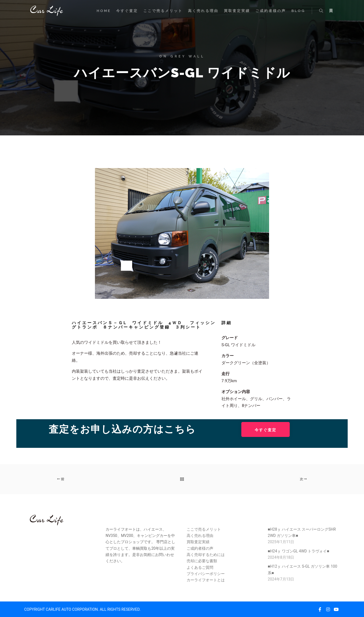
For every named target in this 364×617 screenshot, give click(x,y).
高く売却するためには (206, 555)
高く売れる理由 (200, 536)
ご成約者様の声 (200, 548)
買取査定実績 (198, 542)
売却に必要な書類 (202, 561)
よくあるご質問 (200, 567)
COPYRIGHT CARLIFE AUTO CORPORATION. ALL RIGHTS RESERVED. (82, 609)
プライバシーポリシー (206, 574)
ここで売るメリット (204, 529)
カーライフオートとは (206, 580)
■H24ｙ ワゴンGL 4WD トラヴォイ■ (298, 551)
